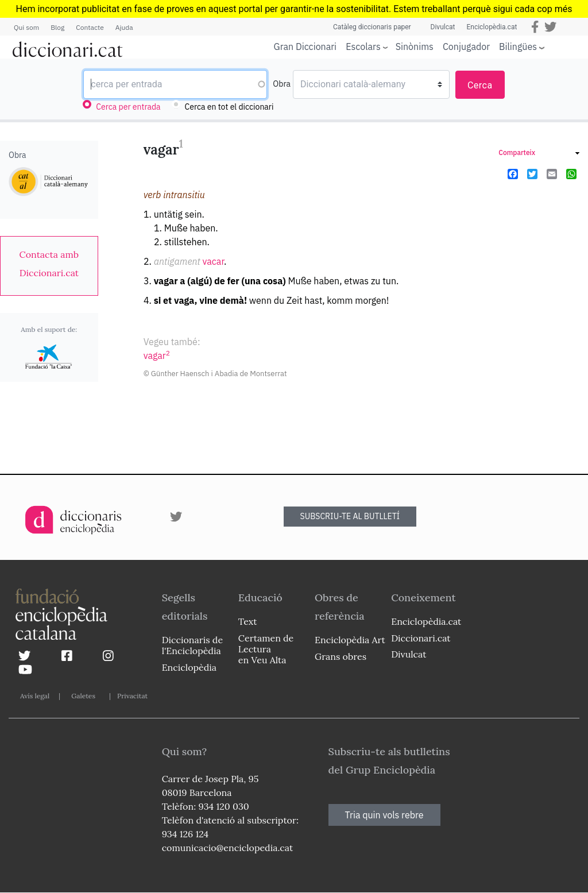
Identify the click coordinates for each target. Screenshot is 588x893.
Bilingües (518, 46)
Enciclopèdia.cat (492, 27)
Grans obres (341, 656)
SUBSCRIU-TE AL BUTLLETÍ (350, 516)
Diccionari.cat (421, 638)
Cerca (480, 85)
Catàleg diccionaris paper (372, 27)
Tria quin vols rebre (384, 815)
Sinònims (415, 47)
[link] (49, 264)
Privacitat (132, 696)
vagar (157, 355)
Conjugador (466, 47)
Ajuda (124, 27)
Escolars (363, 46)
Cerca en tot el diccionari (229, 107)
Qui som (26, 27)
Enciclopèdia (189, 667)
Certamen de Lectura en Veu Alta (266, 649)
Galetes (83, 696)
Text (248, 621)
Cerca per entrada (128, 107)
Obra (282, 84)
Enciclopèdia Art (350, 640)
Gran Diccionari (305, 47)
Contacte (90, 27)
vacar (213, 261)
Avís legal (35, 696)
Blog (57, 27)
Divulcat (443, 27)
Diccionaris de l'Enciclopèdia (192, 645)
